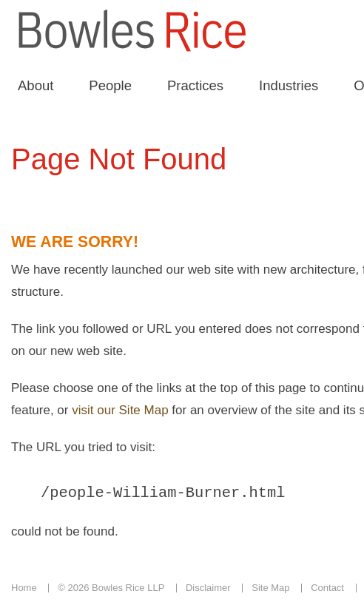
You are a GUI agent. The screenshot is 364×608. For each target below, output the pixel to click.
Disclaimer (208, 590)
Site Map (270, 590)
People (110, 85)
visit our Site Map (120, 410)
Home (24, 590)
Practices (195, 85)
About (36, 85)
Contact (327, 590)
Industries (289, 85)
